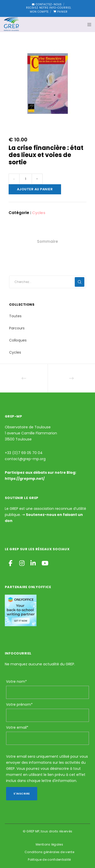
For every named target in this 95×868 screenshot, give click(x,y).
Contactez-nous (47, 4)
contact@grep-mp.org (25, 459)
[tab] (48, 242)
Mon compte (39, 12)
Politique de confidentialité (49, 860)
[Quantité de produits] (26, 179)
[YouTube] (44, 562)
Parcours (17, 328)
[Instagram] (22, 562)
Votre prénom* (19, 704)
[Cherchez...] (48, 282)
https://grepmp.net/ (25, 479)
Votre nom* (16, 681)
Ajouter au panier (35, 189)
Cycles (39, 213)
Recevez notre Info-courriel (49, 8)
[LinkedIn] (33, 562)
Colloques (18, 340)
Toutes (15, 316)
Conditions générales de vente (49, 852)
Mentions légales (49, 844)
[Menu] (88, 24)
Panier (61, 12)
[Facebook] (10, 562)
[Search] (80, 282)
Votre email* (17, 727)
